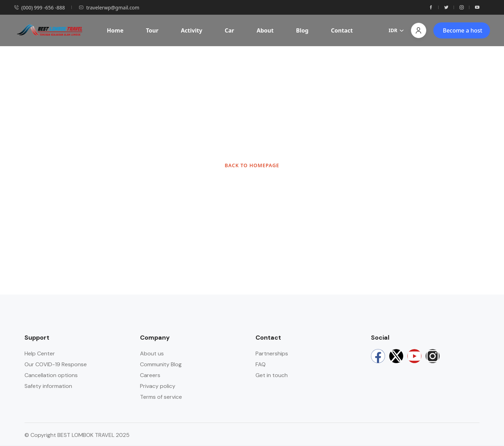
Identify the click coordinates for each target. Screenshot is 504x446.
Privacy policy (158, 386)
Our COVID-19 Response (56, 364)
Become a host (463, 30)
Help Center (40, 353)
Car (229, 30)
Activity (192, 30)
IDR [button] (396, 30)
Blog (302, 30)
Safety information (48, 386)
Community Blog (161, 364)
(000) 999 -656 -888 (39, 8)
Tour (152, 30)
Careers (150, 375)
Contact (342, 30)
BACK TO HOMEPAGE (252, 165)
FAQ (261, 364)
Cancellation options (51, 375)
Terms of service (161, 397)
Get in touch (272, 375)
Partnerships (272, 353)
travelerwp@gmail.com (109, 8)
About (265, 30)
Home (115, 30)
